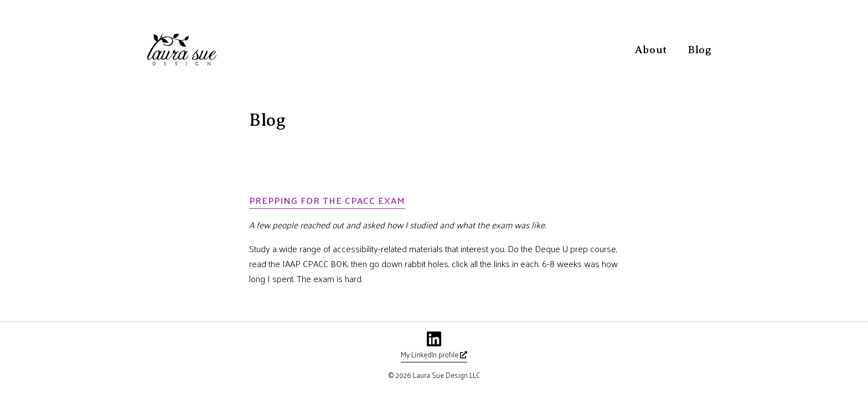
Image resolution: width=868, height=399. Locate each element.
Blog (700, 50)
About (651, 50)
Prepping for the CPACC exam (327, 200)
